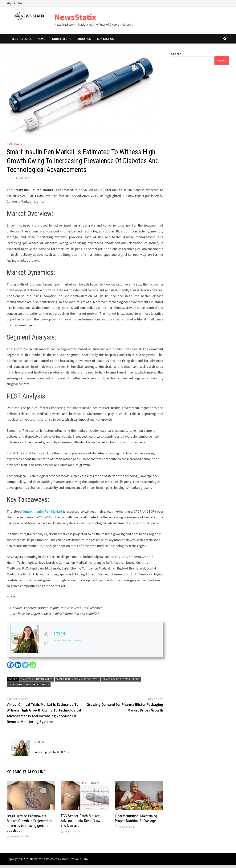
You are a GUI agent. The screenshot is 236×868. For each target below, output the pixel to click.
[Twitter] (25, 665)
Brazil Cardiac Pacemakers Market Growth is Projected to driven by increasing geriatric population (29, 823)
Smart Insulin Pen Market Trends (29, 684)
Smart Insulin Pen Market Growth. (78, 679)
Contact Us (105, 39)
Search (176, 54)
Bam (85, 859)
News (42, 39)
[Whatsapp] (33, 665)
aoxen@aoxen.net (62, 640)
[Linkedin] (18, 665)
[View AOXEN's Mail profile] (46, 644)
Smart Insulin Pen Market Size (121, 679)
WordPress (69, 859)
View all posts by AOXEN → (52, 752)
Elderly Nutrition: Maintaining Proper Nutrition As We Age (136, 818)
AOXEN (59, 634)
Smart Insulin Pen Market (43, 511)
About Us (84, 39)
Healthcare (14, 144)
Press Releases (21, 39)
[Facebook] (10, 665)
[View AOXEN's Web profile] (46, 634)
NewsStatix (75, 17)
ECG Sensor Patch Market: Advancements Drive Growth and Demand (82, 821)
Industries (59, 39)
